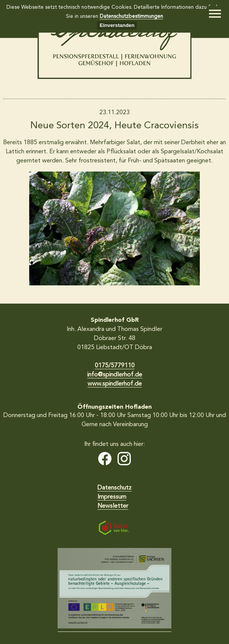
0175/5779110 (115, 366)
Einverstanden (117, 25)
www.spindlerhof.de (115, 384)
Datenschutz (114, 488)
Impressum (112, 497)
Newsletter (113, 506)
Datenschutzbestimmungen (131, 17)
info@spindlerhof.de (115, 375)
